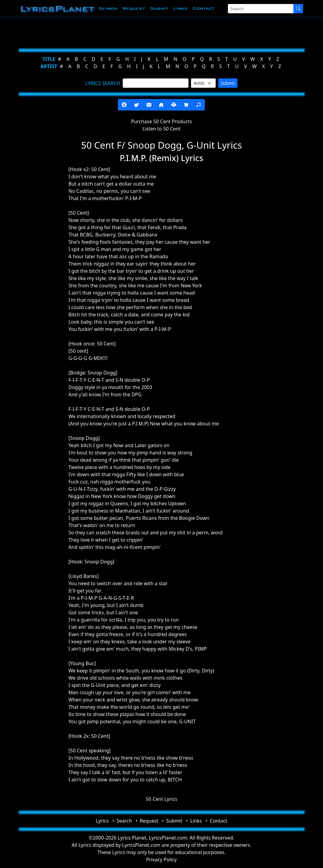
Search (108, 8)
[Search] (261, 9)
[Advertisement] (162, 32)
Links (180, 8)
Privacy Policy (161, 860)
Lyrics (102, 821)
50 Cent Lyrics (161, 799)
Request (134, 8)
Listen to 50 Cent (162, 129)
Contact (203, 8)
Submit (159, 8)
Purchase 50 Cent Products (161, 121)
